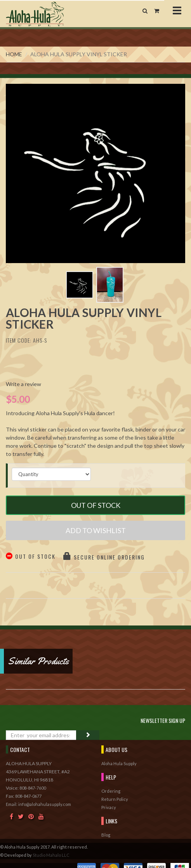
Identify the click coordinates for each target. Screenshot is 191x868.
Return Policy (115, 799)
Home (14, 54)
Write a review (23, 384)
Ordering (111, 791)
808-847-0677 (28, 796)
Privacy (109, 807)
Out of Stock (96, 505)
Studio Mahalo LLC (51, 855)
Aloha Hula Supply (119, 763)
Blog (106, 835)
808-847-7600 (33, 788)
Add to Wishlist (96, 530)
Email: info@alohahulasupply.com (38, 804)
